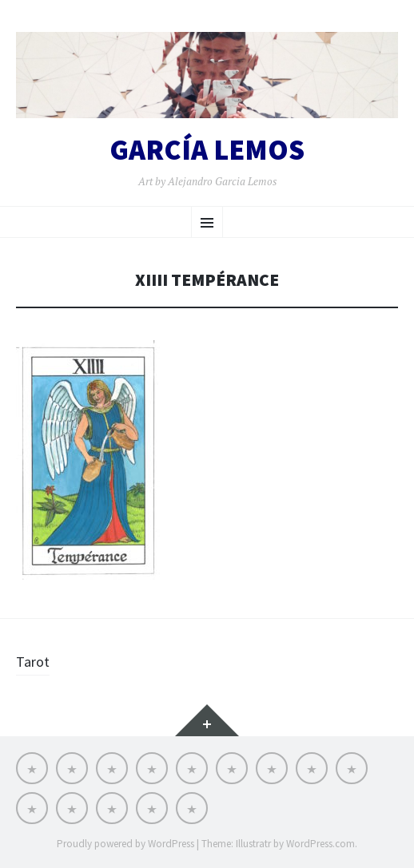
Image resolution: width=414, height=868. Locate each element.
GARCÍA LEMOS (207, 150)
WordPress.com (320, 844)
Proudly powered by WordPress (125, 844)
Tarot (33, 662)
